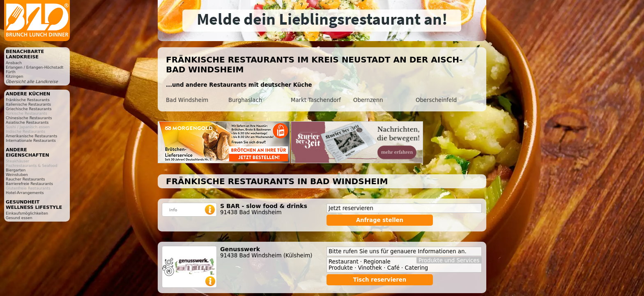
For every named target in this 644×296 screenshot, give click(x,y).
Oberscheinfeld (436, 100)
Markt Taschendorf (316, 100)
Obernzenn (368, 100)
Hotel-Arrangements (25, 193)
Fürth (11, 72)
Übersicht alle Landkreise (32, 82)
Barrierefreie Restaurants (29, 184)
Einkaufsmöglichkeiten (27, 213)
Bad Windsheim (187, 100)
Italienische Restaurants (28, 104)
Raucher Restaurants (25, 179)
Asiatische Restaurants (27, 122)
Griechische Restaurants (29, 109)
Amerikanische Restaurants (31, 136)
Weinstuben (17, 175)
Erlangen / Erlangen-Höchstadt (34, 67)
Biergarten (16, 170)
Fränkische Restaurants (28, 100)
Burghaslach (245, 100)
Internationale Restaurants (31, 140)
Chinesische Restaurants (29, 118)
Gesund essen (19, 218)
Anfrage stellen (380, 220)
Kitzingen (15, 76)
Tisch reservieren (380, 280)
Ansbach (14, 63)
